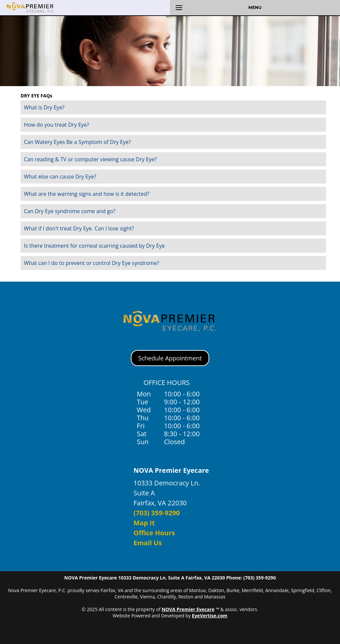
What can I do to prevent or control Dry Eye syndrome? (91, 263)
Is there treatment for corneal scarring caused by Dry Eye (94, 246)
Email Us (148, 543)
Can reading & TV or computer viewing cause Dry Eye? (90, 159)
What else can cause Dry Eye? (60, 177)
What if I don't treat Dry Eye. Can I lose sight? (79, 228)
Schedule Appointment (170, 358)
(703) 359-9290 (157, 513)
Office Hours (154, 533)
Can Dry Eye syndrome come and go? (70, 211)
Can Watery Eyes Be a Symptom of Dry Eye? (77, 142)
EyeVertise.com (210, 616)
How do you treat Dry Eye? (56, 125)
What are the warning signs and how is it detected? (87, 194)
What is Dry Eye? (44, 107)
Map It (144, 523)
